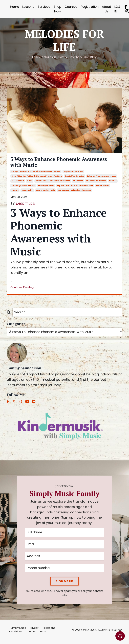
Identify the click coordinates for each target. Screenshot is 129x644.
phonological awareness (23, 188)
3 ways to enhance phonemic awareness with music (36, 174)
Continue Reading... (23, 290)
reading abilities (46, 188)
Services (44, 7)
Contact (31, 636)
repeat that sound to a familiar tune (75, 188)
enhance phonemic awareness (102, 179)
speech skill (27, 193)
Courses (71, 7)
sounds (15, 193)
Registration (90, 7)
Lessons (28, 7)
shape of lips (102, 188)
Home (15, 7)
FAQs (43, 636)
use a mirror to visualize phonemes (74, 193)
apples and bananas (73, 174)
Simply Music (18, 632)
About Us (107, 9)
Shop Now (57, 9)
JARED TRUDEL (27, 206)
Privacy (34, 632)
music (30, 184)
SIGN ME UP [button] (64, 586)
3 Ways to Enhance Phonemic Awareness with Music (53, 164)
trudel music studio (45, 193)
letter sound (18, 184)
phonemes (78, 184)
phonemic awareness (96, 184)
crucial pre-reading (74, 179)
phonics (113, 184)
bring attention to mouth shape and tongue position (37, 179)
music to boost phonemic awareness (53, 184)
